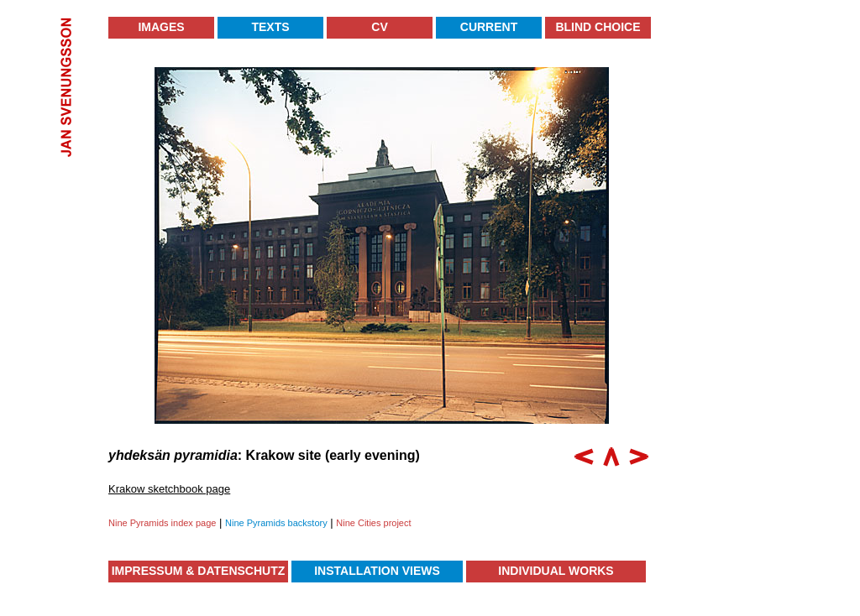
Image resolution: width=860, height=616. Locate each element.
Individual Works (556, 571)
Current (489, 27)
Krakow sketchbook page (169, 489)
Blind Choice (598, 27)
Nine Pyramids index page (162, 523)
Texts (270, 27)
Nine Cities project (373, 523)
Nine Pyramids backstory (276, 523)
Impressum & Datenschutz (199, 571)
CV (379, 27)
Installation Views (377, 571)
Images (161, 27)
